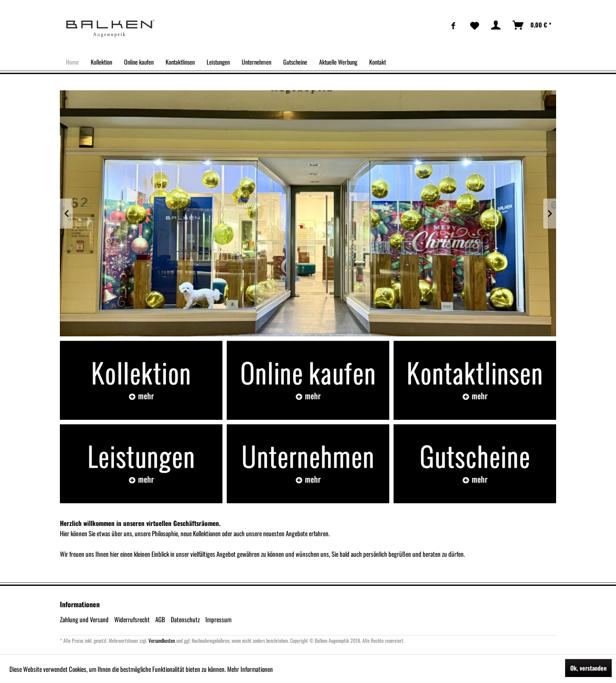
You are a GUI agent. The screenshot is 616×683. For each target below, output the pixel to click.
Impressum (218, 619)
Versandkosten (162, 640)
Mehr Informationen (250, 669)
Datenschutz (185, 619)
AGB (160, 619)
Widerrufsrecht (132, 619)
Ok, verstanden (588, 668)
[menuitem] (453, 25)
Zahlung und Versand (84, 619)
